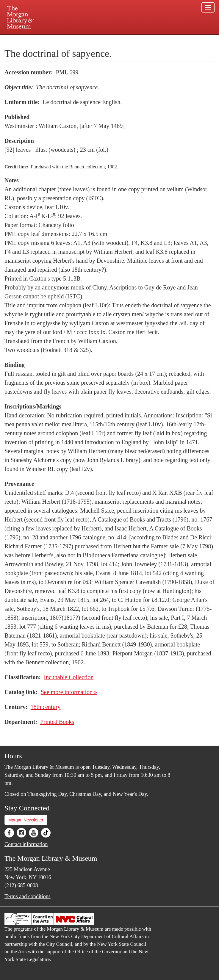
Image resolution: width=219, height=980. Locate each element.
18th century (46, 707)
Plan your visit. (39, 40)
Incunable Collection (69, 677)
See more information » (69, 692)
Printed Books (57, 722)
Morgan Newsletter (26, 820)
